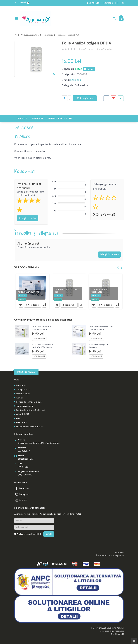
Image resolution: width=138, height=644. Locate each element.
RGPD (38, 534)
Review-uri (37, 119)
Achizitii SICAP (23, 414)
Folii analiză (48, 35)
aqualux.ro (111, 628)
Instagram (22, 494)
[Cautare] (114, 18)
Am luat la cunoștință (29, 534)
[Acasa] (16, 35)
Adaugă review (86, 49)
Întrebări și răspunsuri (60, 119)
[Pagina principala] (36, 18)
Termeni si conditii (25, 406)
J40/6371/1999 (25, 475)
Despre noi (108, 3)
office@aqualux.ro (26, 459)
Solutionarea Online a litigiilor (30, 427)
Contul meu (93, 3)
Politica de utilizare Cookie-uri (30, 410)
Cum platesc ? (23, 390)
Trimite (49, 534)
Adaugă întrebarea (109, 254)
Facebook (22, 489)
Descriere (22, 119)
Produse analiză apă (30, 35)
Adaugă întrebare (105, 49)
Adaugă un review (28, 218)
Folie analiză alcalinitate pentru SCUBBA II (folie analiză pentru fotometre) (43, 347)
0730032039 (24, 451)
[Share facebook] (106, 98)
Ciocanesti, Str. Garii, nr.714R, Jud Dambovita (39, 443)
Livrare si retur (23, 394)
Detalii (89, 69)
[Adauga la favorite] (114, 98)
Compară (22, 3)
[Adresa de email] (34, 527)
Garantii (20, 398)
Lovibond (76, 80)
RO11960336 (24, 467)
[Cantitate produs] (64, 98)
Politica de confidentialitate (29, 402)
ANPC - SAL (22, 423)
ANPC (19, 418)
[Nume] (34, 521)
